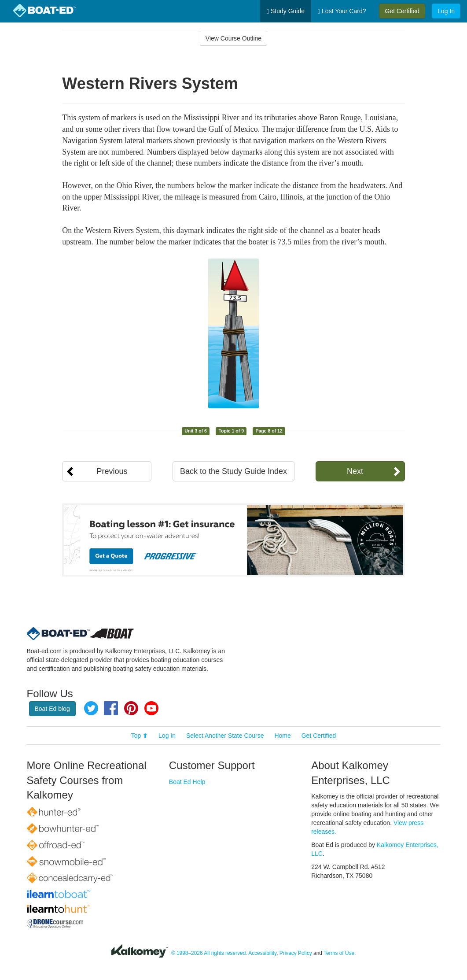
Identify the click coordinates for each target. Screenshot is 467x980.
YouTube (151, 708)
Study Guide (286, 11)
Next (355, 471)
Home (282, 736)
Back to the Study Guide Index (233, 471)
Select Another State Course (225, 736)
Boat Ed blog (52, 709)
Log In (446, 11)
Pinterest (131, 708)
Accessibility (262, 953)
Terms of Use (339, 953)
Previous (112, 471)
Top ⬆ (140, 736)
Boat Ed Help (187, 782)
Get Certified (402, 11)
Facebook (111, 708)
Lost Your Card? (342, 11)
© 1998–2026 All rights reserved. (209, 953)
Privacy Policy (296, 953)
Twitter (91, 708)
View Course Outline (233, 38)
